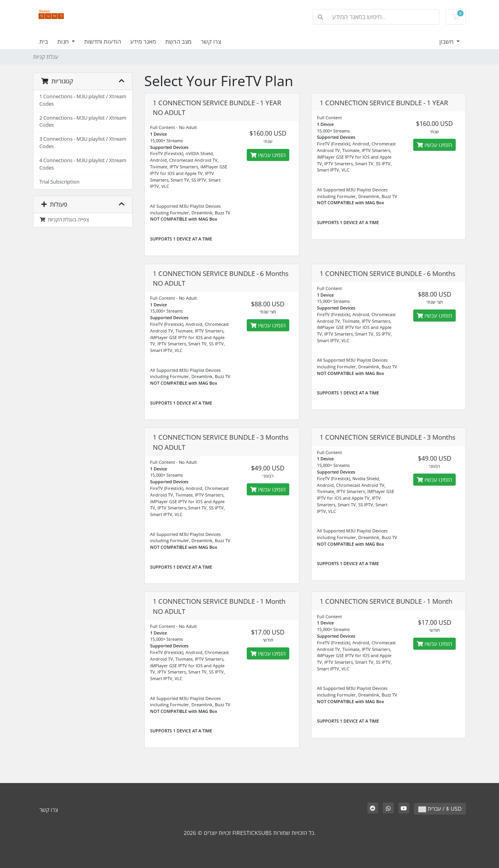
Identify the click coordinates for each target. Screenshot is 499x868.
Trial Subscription (59, 182)
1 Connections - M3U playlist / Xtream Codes (83, 100)
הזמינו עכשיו (268, 155)
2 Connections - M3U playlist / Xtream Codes (83, 122)
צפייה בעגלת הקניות (64, 220)
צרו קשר (211, 41)
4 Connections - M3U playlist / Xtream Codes (83, 164)
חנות (64, 41)
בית (44, 41)
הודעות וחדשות (103, 41)
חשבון (447, 41)
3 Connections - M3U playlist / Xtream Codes (83, 143)
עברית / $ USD (440, 809)
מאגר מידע (143, 41)
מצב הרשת (178, 41)
